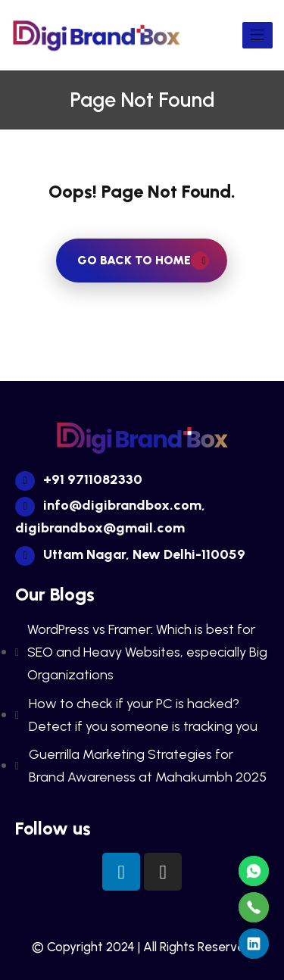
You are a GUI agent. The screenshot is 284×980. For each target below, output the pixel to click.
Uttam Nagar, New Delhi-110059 (130, 554)
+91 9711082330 (79, 479)
